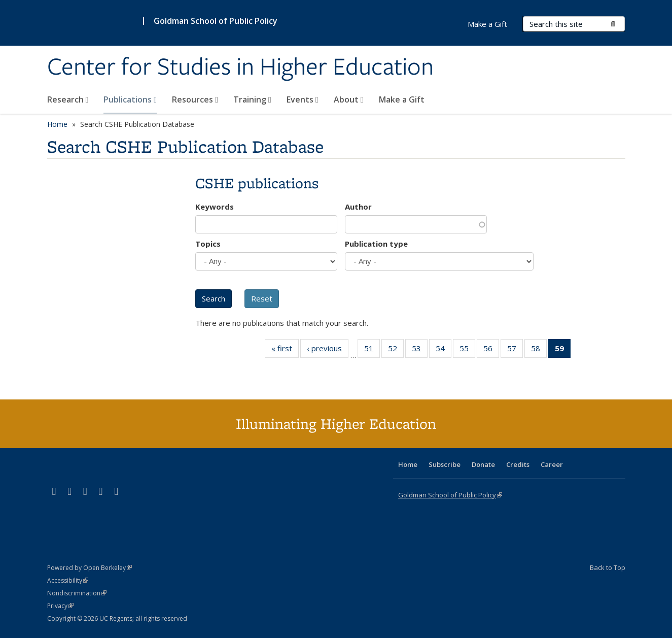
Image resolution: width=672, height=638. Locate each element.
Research (68, 99)
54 (444, 350)
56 (491, 350)
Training (252, 99)
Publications (130, 99)
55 (467, 350)
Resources (195, 99)
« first (285, 350)
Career (552, 464)
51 (372, 350)
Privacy (60, 606)
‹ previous (328, 350)
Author (358, 207)
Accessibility (68, 580)
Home (57, 124)
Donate (483, 464)
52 (396, 350)
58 (539, 350)
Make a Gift (402, 99)
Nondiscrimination (77, 593)
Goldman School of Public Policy (216, 21)
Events (303, 99)
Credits (518, 464)
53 (420, 350)
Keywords (215, 207)
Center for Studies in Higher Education (240, 68)
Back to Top (608, 567)
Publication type (376, 244)
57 (515, 350)
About (349, 99)
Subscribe (445, 464)
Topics (208, 244)
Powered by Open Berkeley (90, 568)
